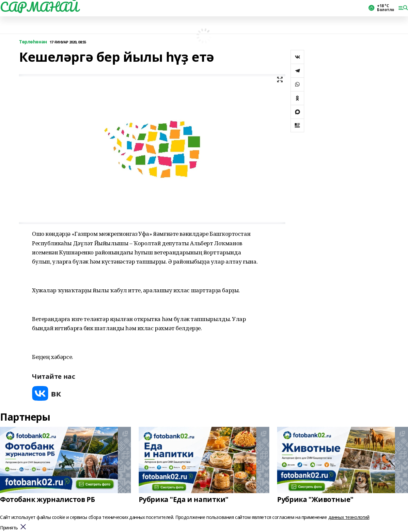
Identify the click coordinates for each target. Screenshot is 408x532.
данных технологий (349, 517)
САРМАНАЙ (39, 7)
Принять (9, 528)
